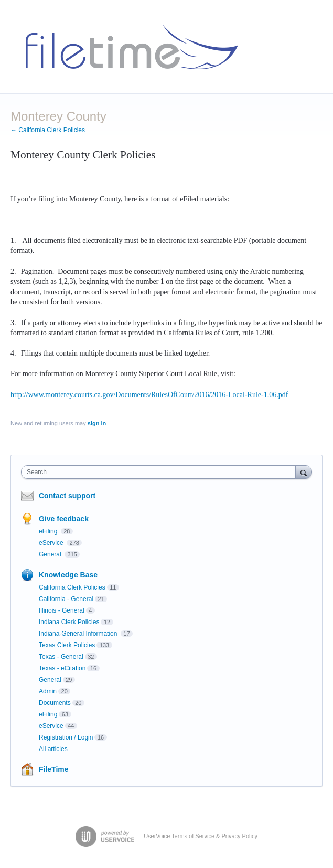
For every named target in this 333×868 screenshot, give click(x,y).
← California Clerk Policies (48, 130)
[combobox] (161, 472)
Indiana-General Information (79, 634)
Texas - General (61, 657)
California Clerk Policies (72, 587)
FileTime (54, 769)
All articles (53, 749)
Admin (48, 691)
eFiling (49, 531)
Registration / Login (66, 737)
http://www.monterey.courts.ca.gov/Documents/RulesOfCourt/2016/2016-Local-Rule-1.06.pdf (149, 395)
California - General (66, 599)
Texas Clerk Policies (67, 645)
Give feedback (64, 519)
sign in (97, 423)
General (51, 554)
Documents (55, 703)
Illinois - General (62, 610)
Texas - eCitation (62, 668)
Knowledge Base (68, 575)
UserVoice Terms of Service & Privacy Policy (201, 836)
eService (52, 543)
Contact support (67, 496)
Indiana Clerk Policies (69, 622)
